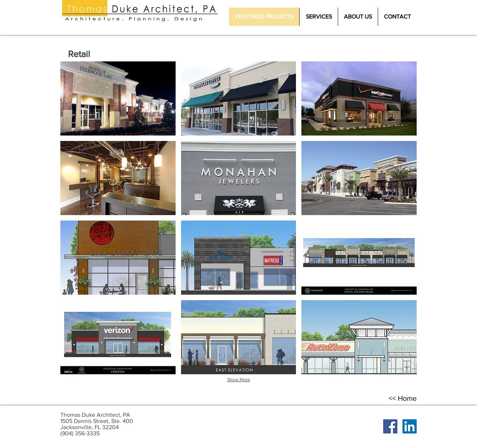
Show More (239, 380)
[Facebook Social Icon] (390, 426)
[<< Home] (402, 398)
